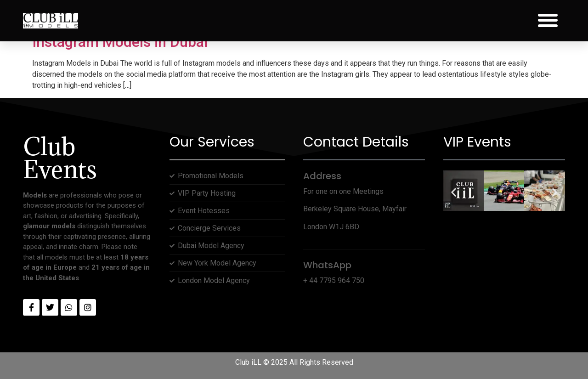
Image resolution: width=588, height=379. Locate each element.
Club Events (60, 158)
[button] (548, 20)
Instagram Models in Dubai (120, 42)
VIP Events (477, 142)
